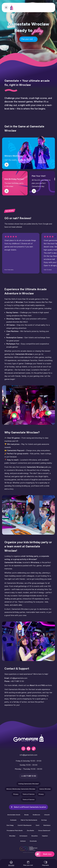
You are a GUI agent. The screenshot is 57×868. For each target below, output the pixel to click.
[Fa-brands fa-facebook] (28, 749)
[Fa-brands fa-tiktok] (34, 749)
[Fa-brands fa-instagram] (23, 749)
